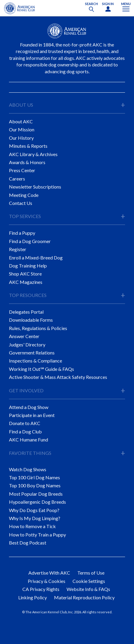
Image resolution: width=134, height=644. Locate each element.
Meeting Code (24, 195)
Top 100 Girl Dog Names (34, 477)
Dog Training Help (28, 266)
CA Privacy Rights (41, 589)
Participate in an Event (32, 415)
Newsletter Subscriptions (35, 187)
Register (18, 249)
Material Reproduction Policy (84, 597)
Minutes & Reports (28, 146)
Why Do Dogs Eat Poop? (34, 510)
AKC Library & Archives (33, 154)
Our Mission (22, 129)
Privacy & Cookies (47, 581)
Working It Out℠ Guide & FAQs (41, 369)
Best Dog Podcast (28, 543)
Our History (21, 138)
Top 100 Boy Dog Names (35, 485)
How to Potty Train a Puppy (37, 535)
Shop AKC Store (25, 274)
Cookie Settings (89, 581)
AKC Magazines (26, 282)
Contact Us (21, 203)
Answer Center (24, 336)
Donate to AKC (25, 423)
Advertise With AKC (49, 573)
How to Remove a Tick (32, 526)
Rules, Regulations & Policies (38, 328)
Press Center (22, 170)
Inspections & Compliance (36, 361)
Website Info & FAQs (88, 589)
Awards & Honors (27, 162)
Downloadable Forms (31, 320)
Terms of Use (91, 573)
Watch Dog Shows (28, 469)
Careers (17, 179)
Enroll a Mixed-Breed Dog (36, 258)
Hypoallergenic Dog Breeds (37, 502)
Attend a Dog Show (29, 407)
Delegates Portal (26, 312)
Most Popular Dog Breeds (36, 494)
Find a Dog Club (25, 431)
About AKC (21, 121)
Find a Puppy (22, 233)
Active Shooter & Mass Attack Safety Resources (58, 377)
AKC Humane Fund (29, 440)
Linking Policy (33, 597)
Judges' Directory (27, 344)
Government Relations (32, 353)
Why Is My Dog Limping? (35, 518)
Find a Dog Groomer (30, 241)
